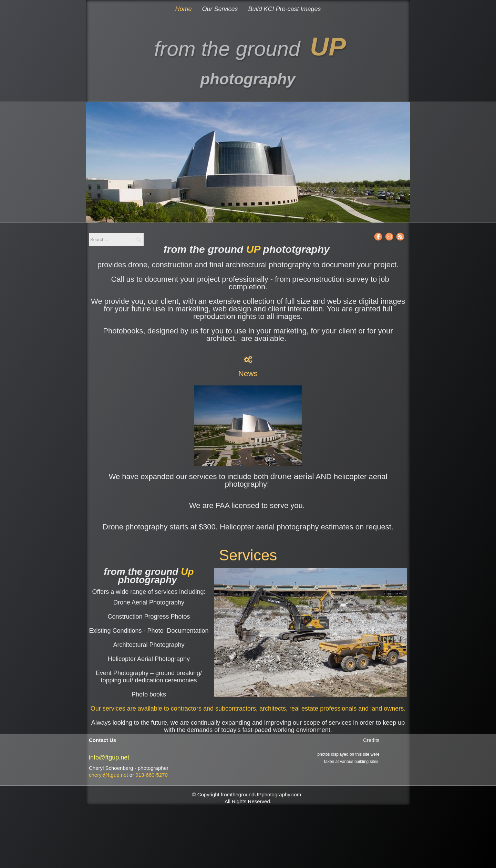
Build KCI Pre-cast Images (284, 9)
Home (183, 9)
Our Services (220, 9)
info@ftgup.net (109, 757)
